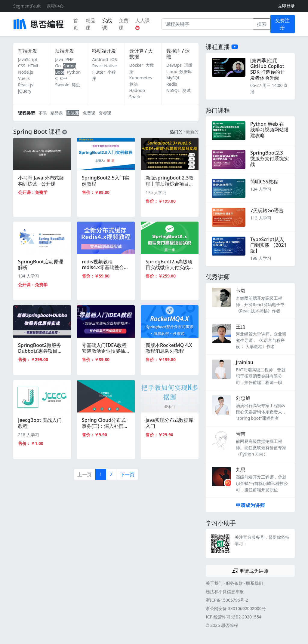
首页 (76, 24)
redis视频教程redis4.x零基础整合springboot (103, 267)
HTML (33, 66)
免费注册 (282, 24)
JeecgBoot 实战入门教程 (40, 423)
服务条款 (234, 583)
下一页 (127, 474)
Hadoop (137, 90)
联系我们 (254, 583)
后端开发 (65, 51)
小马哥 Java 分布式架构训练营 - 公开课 (41, 181)
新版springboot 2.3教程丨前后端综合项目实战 (170, 183)
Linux (172, 71)
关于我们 (214, 583)
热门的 (176, 132)
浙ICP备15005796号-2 (227, 600)
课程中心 (55, 6)
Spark (135, 97)
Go (58, 66)
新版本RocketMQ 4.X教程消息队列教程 (169, 348)
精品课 (91, 24)
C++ (64, 78)
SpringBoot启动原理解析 (41, 264)
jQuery (25, 91)
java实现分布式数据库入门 (169, 423)
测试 (186, 90)
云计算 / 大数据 (141, 54)
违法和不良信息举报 (225, 592)
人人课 (143, 24)
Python (74, 72)
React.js (26, 85)
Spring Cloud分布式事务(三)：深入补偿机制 (105, 426)
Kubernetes (141, 78)
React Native (104, 66)
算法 (134, 84)
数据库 (186, 71)
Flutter (99, 72)
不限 (43, 113)
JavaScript (28, 59)
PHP (70, 59)
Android (100, 59)
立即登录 (286, 6)
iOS (113, 59)
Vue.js (24, 78)
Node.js (26, 72)
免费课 (124, 24)
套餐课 (105, 113)
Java (59, 59)
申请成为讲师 (250, 505)
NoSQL (173, 90)
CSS (22, 66)
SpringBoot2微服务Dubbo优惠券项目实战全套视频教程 (40, 351)
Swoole (62, 85)
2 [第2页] (111, 474)
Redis (172, 84)
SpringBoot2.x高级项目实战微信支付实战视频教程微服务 (170, 267)
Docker (136, 65)
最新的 (192, 132)
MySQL (173, 78)
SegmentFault (27, 6)
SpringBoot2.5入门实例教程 (105, 181)
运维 (188, 65)
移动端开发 (104, 51)
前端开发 (28, 51)
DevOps (174, 65)
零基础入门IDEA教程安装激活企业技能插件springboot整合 (106, 351)
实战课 (107, 24)
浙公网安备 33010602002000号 (236, 608)
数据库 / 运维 (178, 54)
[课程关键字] (207, 24)
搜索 (262, 24)
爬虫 (76, 85)
